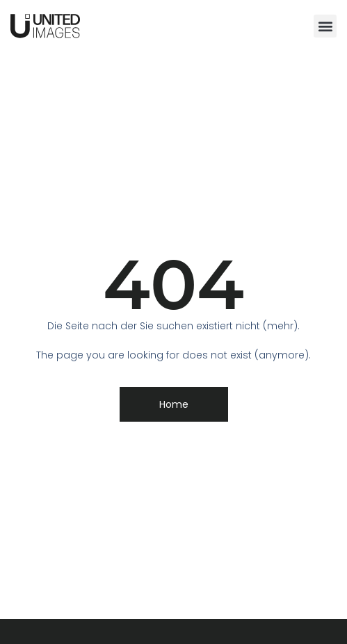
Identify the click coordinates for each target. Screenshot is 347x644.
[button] (325, 26)
